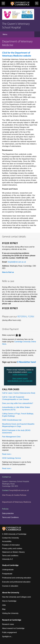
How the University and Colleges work (16, 597)
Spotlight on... (7, 637)
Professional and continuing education (17, 578)
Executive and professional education (16, 582)
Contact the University (11, 538)
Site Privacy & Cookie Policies (14, 495)
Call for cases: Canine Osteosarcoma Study (19, 393)
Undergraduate (8, 570)
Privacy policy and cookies (12, 548)
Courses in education (10, 586)
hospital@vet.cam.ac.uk (17, 262)
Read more (6, 454)
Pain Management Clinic (11, 437)
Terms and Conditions (10, 517)
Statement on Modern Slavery (13, 552)
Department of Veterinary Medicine (17, 502)
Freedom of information (11, 545)
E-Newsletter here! (27, 362)
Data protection (8, 513)
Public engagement (9, 632)
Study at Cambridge (10, 565)
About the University (11, 593)
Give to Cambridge (9, 601)
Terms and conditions (10, 556)
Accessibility (7, 541)
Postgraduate (7, 574)
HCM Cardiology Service (11, 458)
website (17, 54)
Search (37, 3)
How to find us (8, 272)
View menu (3, 3)
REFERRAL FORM (26, 316)
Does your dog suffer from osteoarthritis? (18, 403)
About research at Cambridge (13, 628)
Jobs (4, 605)
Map (4, 609)
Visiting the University (10, 613)
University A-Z (7, 559)
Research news (8, 624)
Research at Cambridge (12, 620)
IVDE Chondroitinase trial (12, 420)
